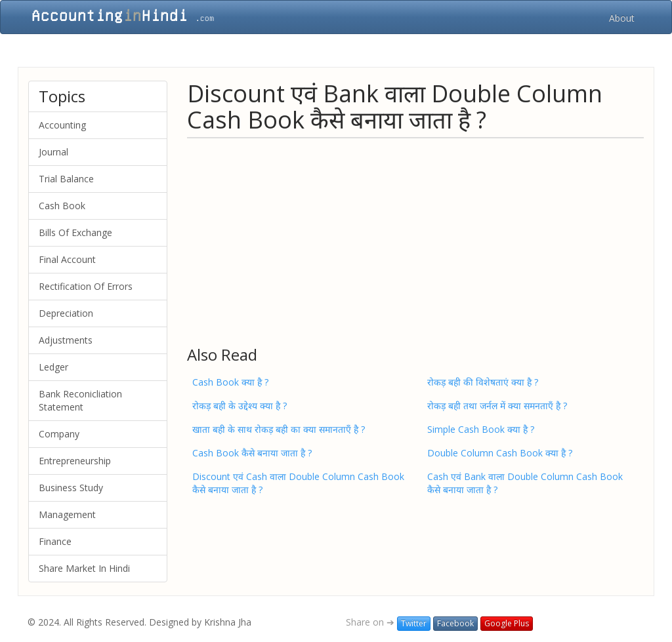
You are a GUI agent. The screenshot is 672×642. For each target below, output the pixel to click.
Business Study (71, 488)
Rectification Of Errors (86, 286)
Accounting (62, 125)
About (622, 18)
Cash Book (62, 206)
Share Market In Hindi (84, 568)
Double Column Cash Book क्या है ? (500, 453)
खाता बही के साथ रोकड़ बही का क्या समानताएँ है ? (279, 429)
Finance (55, 541)
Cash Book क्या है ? (230, 382)
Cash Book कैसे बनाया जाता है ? (252, 453)
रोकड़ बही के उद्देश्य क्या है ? (240, 406)
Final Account (67, 259)
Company (59, 434)
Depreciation (66, 313)
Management (67, 514)
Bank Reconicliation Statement (80, 400)
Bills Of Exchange (75, 232)
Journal (53, 152)
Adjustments (66, 340)
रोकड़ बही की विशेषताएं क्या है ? (483, 382)
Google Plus (507, 623)
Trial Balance (66, 179)
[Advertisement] (415, 241)
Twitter (414, 623)
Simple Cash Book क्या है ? (481, 429)
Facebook (455, 623)
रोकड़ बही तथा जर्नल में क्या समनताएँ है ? (497, 406)
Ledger (53, 367)
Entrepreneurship (75, 461)
